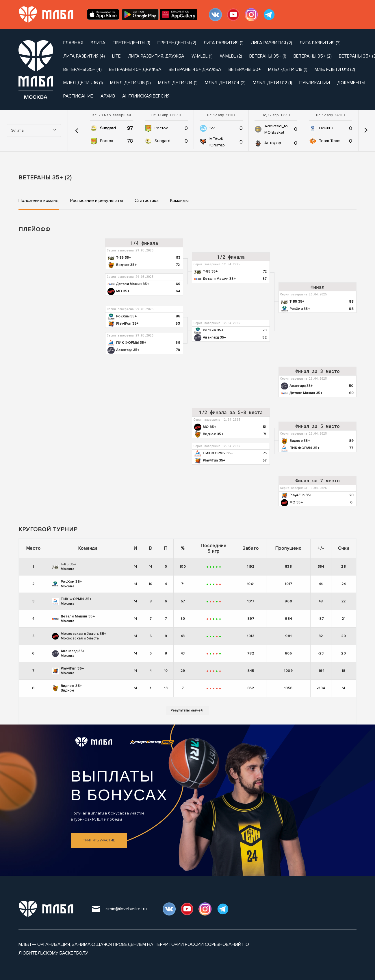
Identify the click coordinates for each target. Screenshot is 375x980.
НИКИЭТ (327, 128)
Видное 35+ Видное (67, 688)
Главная (73, 43)
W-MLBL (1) (202, 56)
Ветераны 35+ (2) (313, 56)
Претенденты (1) (131, 43)
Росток (107, 141)
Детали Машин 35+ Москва (74, 619)
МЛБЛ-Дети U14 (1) (178, 83)
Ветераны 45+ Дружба (195, 69)
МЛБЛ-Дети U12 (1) (272, 83)
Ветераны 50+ (245, 69)
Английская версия (146, 96)
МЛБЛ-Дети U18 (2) (335, 69)
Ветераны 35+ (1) (268, 56)
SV (212, 128)
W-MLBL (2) (231, 56)
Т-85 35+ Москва (64, 567)
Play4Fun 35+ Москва (68, 671)
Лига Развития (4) (84, 56)
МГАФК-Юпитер (217, 142)
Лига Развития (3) (320, 43)
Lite (116, 56)
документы (351, 83)
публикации (315, 83)
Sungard (108, 128)
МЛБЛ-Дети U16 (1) (83, 83)
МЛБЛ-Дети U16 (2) (130, 83)
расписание (78, 96)
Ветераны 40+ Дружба (135, 69)
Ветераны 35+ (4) (82, 69)
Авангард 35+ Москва (68, 653)
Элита (98, 43)
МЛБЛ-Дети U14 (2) (225, 83)
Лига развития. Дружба (156, 56)
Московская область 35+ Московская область (79, 636)
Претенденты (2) (177, 43)
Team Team (330, 141)
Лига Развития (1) (223, 43)
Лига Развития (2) (271, 43)
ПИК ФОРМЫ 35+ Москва (72, 601)
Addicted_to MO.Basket (276, 129)
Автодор (273, 143)
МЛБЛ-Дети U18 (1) (288, 69)
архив (108, 96)
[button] (77, 130)
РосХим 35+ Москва (67, 584)
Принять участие (99, 840)
